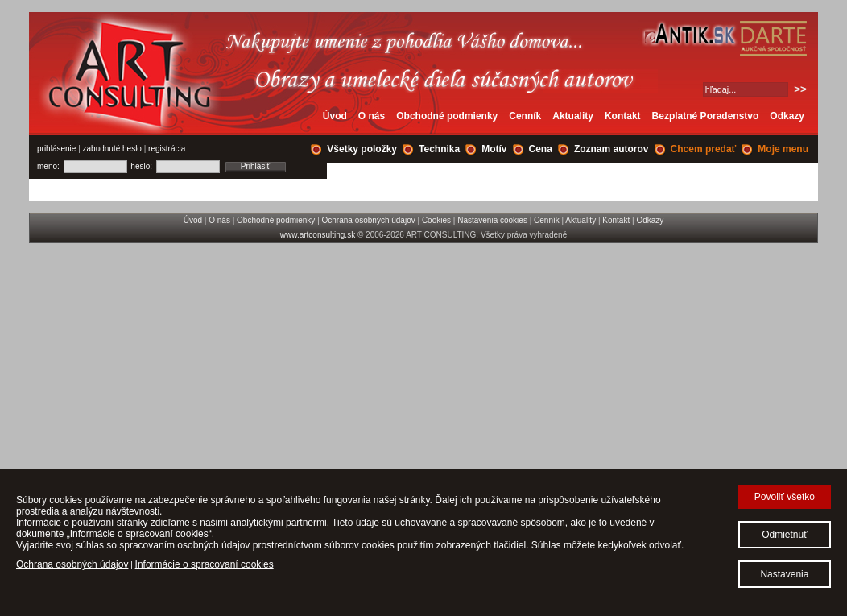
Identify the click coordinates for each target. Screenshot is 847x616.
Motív (494, 149)
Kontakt (623, 116)
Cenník (525, 116)
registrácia (167, 149)
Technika (439, 149)
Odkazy (787, 116)
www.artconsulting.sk (318, 235)
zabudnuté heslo (112, 149)
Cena (541, 149)
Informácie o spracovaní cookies (205, 564)
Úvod (335, 116)
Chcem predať (704, 149)
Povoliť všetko (785, 497)
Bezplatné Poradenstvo (706, 116)
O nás (372, 116)
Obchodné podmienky (447, 116)
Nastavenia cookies (492, 220)
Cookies (436, 220)
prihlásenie (56, 149)
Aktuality (573, 116)
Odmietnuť (785, 535)
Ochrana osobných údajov (369, 220)
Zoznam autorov (611, 149)
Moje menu (783, 149)
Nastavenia (784, 574)
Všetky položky (362, 149)
